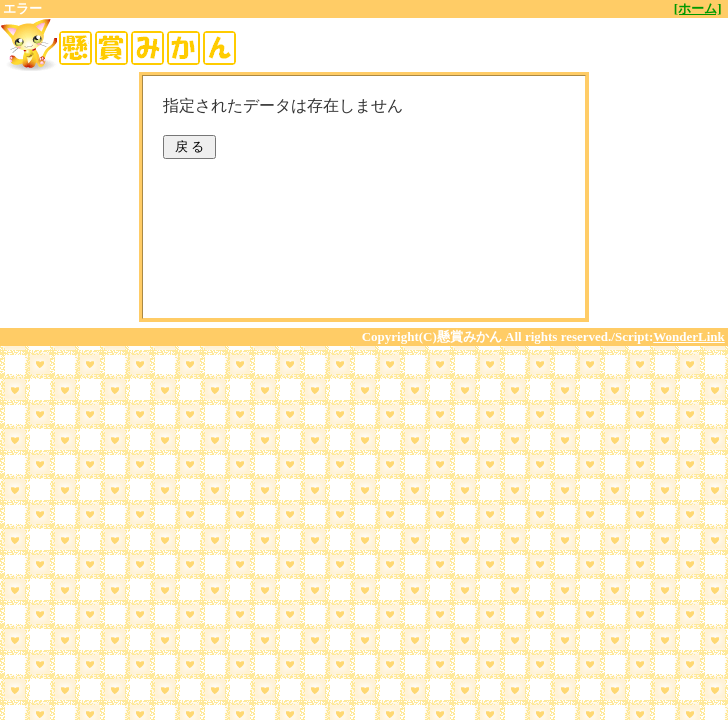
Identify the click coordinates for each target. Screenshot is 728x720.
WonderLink (689, 336)
